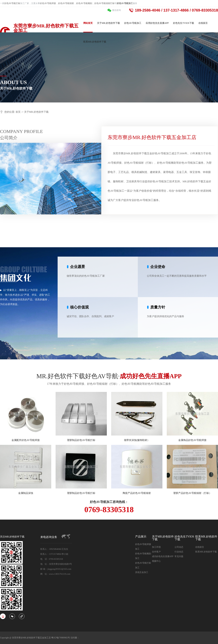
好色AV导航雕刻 (84, 3)
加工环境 (156, 547)
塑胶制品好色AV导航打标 (81, 440)
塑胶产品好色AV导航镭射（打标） (192, 493)
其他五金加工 (142, 572)
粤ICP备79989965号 (61, 638)
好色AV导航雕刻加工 (143, 556)
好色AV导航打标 (12, 3)
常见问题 (179, 556)
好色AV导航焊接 (48, 3)
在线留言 (200, 547)
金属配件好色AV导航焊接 (26, 440)
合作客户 (156, 552)
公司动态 (179, 547)
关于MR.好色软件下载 (36, 112)
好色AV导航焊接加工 (143, 547)
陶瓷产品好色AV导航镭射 (137, 493)
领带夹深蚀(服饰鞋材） (137, 440)
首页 (18, 112)
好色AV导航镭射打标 (104, 3)
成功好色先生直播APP (163, 556)
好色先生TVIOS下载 (184, 538)
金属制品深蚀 (26, 493)
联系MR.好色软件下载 (206, 538)
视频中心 (156, 561)
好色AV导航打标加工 (143, 565)
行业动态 (179, 552)
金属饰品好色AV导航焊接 (192, 440)
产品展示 (141, 537)
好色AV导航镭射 (66, 3)
